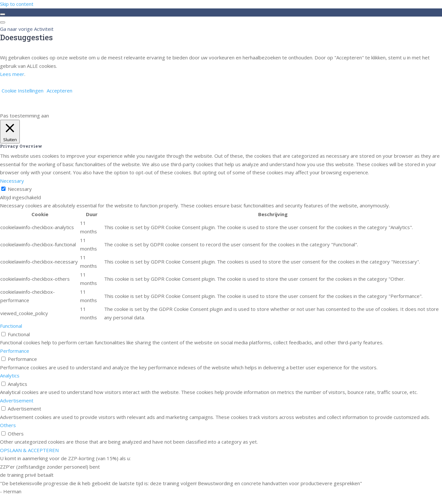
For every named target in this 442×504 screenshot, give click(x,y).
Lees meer (12, 74)
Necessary (20, 189)
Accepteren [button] (60, 91)
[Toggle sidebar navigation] (3, 14)
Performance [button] (15, 351)
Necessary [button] (12, 181)
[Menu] (3, 22)
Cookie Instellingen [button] (23, 91)
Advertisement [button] (17, 400)
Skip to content (17, 4)
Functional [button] (11, 326)
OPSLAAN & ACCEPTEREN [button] (29, 450)
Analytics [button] (10, 375)
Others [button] (8, 425)
